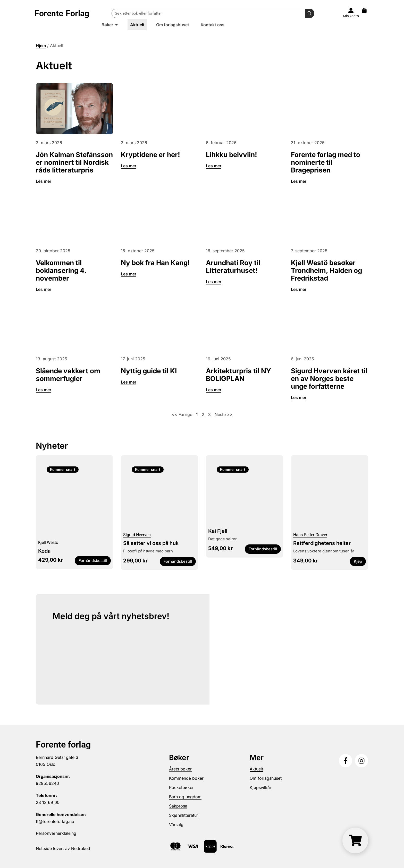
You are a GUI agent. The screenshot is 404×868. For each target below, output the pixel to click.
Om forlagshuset (266, 778)
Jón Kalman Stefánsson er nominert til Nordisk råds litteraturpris (74, 162)
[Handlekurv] (355, 840)
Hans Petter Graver (310, 535)
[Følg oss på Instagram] (361, 761)
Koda (44, 551)
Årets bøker (180, 769)
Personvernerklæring (56, 833)
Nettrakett (81, 848)
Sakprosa (178, 806)
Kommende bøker (186, 778)
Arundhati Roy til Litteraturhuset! (233, 267)
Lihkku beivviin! (232, 155)
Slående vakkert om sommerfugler (68, 375)
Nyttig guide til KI (149, 371)
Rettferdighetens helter (322, 543)
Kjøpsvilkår (260, 787)
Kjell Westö (48, 542)
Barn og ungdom (185, 797)
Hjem (41, 46)
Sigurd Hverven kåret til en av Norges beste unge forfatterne (329, 379)
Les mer (44, 181)
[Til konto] (351, 10)
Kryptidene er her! (150, 155)
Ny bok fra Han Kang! (155, 263)
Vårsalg (176, 824)
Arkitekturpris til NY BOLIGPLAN (238, 375)
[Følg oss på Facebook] (346, 761)
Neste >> (224, 414)
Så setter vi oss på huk (151, 543)
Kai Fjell (218, 531)
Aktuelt (256, 769)
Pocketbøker (181, 787)
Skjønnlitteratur (184, 815)
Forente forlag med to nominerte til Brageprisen (326, 162)
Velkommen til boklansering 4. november (61, 270)
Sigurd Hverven (137, 535)
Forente (62, 13)
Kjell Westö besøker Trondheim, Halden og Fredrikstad (326, 270)
